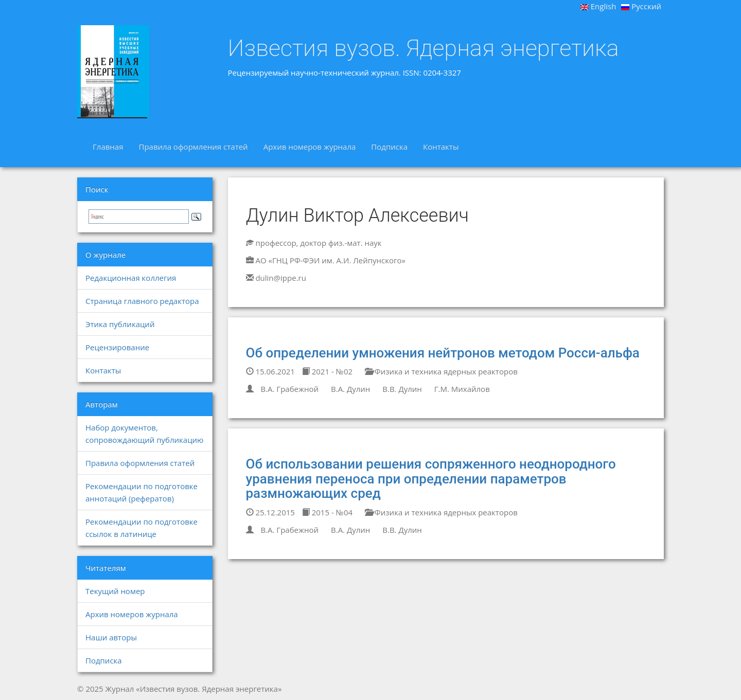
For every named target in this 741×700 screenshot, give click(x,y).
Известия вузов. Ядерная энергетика (424, 48)
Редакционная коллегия (131, 278)
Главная (108, 147)
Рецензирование (117, 347)
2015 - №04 (327, 512)
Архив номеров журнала (310, 147)
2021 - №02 (327, 371)
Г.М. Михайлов (462, 389)
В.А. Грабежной (289, 389)
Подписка (389, 147)
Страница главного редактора (142, 301)
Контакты (441, 147)
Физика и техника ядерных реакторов (441, 371)
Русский (641, 6)
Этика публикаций (120, 324)
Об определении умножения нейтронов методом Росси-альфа (443, 353)
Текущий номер (115, 591)
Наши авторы (111, 637)
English (598, 6)
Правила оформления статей (193, 147)
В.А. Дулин (350, 389)
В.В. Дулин (402, 389)
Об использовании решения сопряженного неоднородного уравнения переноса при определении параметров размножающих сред (431, 479)
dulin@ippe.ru (280, 278)
